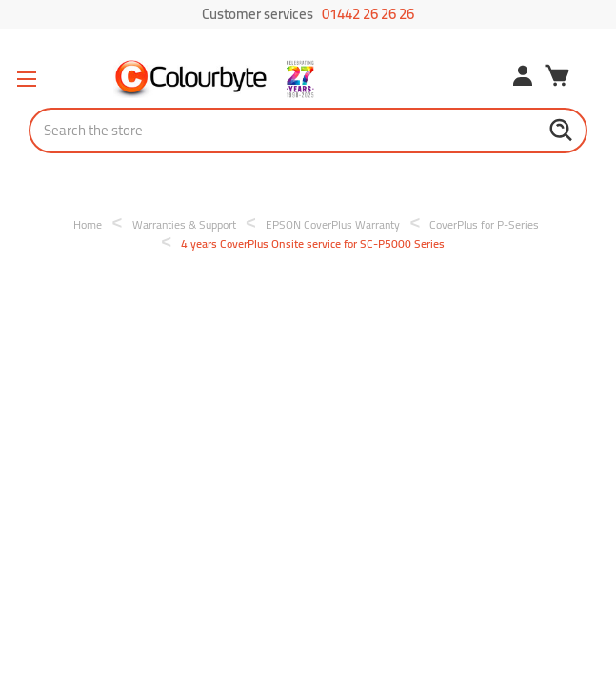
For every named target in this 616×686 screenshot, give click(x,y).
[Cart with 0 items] (557, 78)
